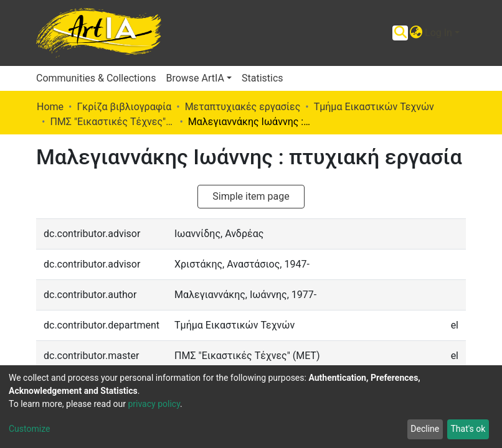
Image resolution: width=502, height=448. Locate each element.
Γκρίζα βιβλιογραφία (124, 107)
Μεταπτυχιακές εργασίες (243, 107)
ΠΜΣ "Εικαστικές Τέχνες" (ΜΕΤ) (112, 122)
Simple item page (251, 196)
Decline (425, 429)
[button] (416, 33)
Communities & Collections (96, 78)
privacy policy (154, 404)
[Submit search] (400, 33)
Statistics (263, 78)
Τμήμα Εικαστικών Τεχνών (374, 107)
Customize (29, 429)
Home (50, 107)
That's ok (468, 429)
